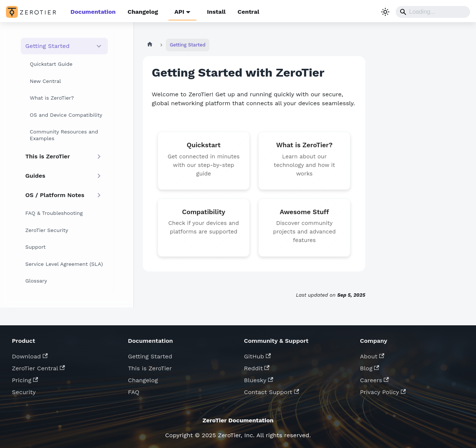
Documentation (93, 12)
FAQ (134, 392)
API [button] (179, 12)
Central (248, 12)
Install (216, 12)
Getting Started (150, 356)
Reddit (257, 368)
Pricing (25, 380)
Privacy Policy (383, 392)
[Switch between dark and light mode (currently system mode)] (385, 12)
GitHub (257, 356)
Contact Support (271, 392)
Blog (370, 368)
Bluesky (259, 380)
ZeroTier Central (38, 368)
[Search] (433, 12)
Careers (374, 380)
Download (30, 356)
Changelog (143, 12)
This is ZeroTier (150, 368)
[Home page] (150, 45)
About (372, 356)
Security (24, 392)
